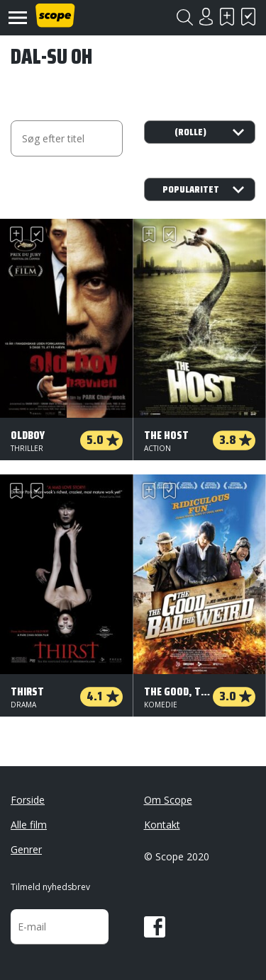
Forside (28, 800)
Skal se (227, 17)
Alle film (29, 825)
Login (206, 17)
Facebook (155, 927)
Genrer (26, 849)
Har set (248, 17)
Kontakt (162, 825)
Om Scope (168, 800)
